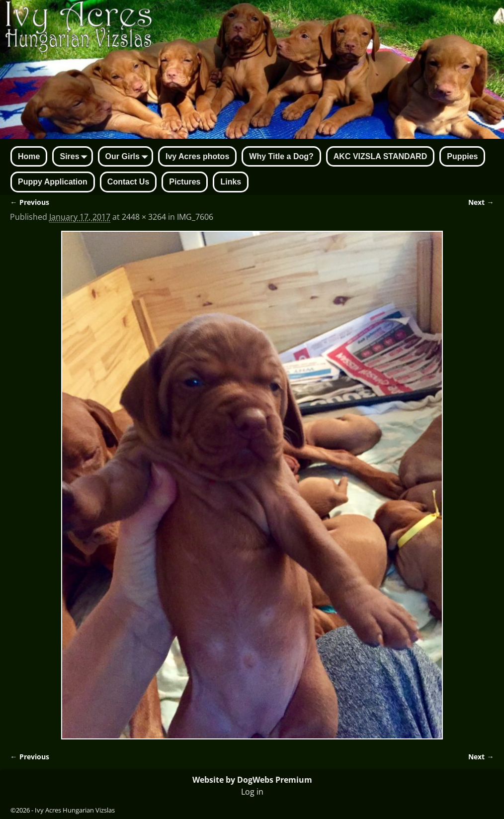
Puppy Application (53, 182)
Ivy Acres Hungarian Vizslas (75, 810)
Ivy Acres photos (197, 156)
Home (29, 156)
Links (231, 182)
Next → (481, 202)
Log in (252, 792)
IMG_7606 (195, 217)
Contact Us (128, 182)
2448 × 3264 (144, 217)
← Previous (29, 202)
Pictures (185, 182)
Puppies (462, 156)
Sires (75, 157)
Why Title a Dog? (281, 156)
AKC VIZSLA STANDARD (380, 156)
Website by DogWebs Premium (252, 780)
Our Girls (128, 157)
